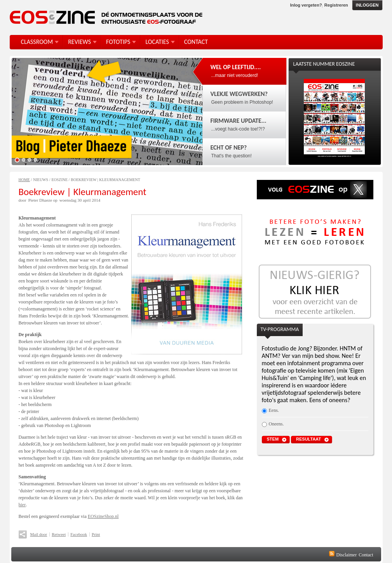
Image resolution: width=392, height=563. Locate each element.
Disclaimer (347, 555)
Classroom (37, 42)
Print (96, 534)
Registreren (336, 5)
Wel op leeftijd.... (236, 67)
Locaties (157, 42)
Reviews (79, 42)
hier (22, 505)
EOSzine (59, 180)
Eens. (274, 410)
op (55, 200)
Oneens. (276, 424)
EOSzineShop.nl (103, 516)
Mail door (39, 534)
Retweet (59, 534)
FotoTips (118, 42)
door (23, 200)
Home (24, 180)
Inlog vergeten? (306, 5)
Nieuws (41, 180)
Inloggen (367, 5)
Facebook (79, 534)
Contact (366, 555)
